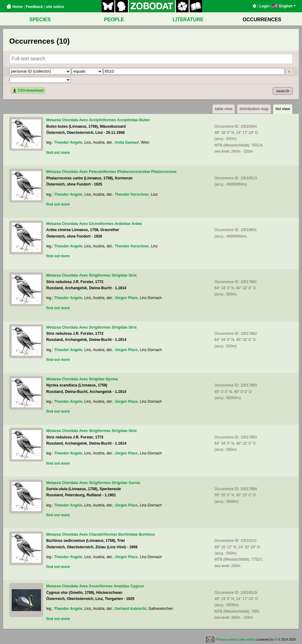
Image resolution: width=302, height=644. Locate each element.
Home (14, 7)
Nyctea (112, 379)
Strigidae (119, 275)
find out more (58, 153)
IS (276, 640)
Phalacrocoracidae (134, 172)
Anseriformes (101, 586)
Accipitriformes (102, 120)
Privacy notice (227, 640)
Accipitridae (128, 120)
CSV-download (28, 90)
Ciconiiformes (101, 224)
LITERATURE (188, 20)
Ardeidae (122, 224)
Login (265, 6)
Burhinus (147, 534)
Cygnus (137, 586)
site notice (55, 7)
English (284, 6)
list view (283, 109)
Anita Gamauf (127, 142)
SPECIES (40, 20)
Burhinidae (128, 534)
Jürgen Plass (126, 298)
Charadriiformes (103, 534)
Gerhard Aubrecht (130, 609)
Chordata (70, 120)
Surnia (134, 483)
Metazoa (53, 120)
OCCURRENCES (262, 20)
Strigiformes (100, 275)
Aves (84, 120)
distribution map (254, 109)
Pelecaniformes (102, 172)
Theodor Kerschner (132, 194)
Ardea (137, 224)
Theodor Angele (68, 142)
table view (224, 109)
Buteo (145, 120)
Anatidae (122, 586)
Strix (133, 275)
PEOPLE (114, 20)
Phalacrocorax (164, 172)
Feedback (34, 7)
